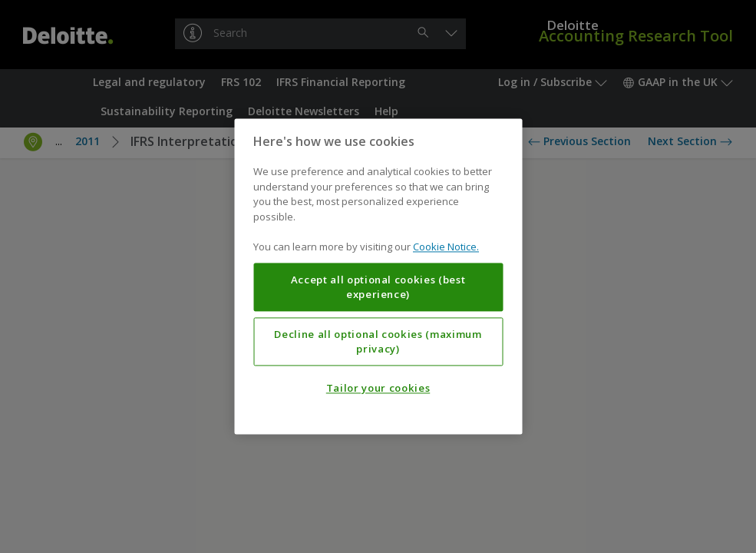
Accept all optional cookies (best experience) (378, 287)
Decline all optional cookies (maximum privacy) (378, 342)
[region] (378, 276)
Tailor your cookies (378, 389)
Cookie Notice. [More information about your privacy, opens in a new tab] (446, 247)
